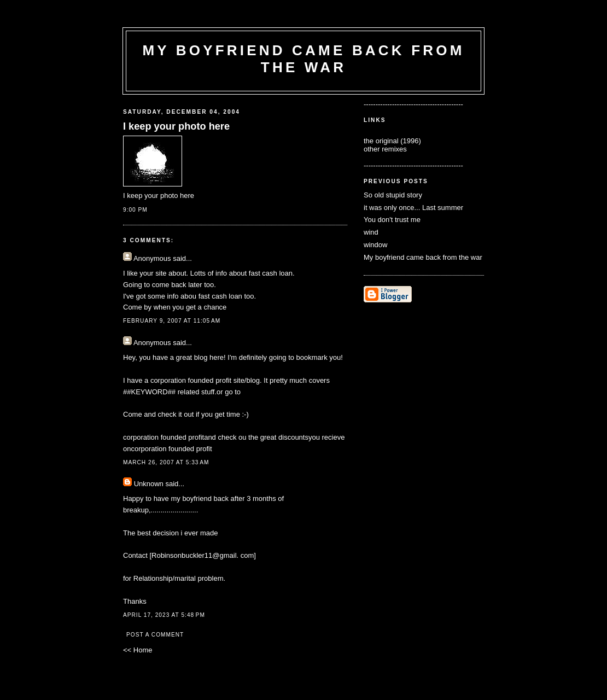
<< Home (138, 650)
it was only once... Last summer (413, 208)
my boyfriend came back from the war (303, 59)
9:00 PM (135, 210)
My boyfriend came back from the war (423, 257)
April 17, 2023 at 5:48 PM (164, 615)
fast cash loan (220, 296)
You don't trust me (392, 220)
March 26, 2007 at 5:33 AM (166, 462)
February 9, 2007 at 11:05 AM (172, 321)
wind (371, 232)
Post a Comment (155, 635)
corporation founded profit (191, 380)
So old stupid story (393, 195)
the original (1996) (392, 141)
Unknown (149, 484)
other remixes (385, 149)
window (375, 245)
